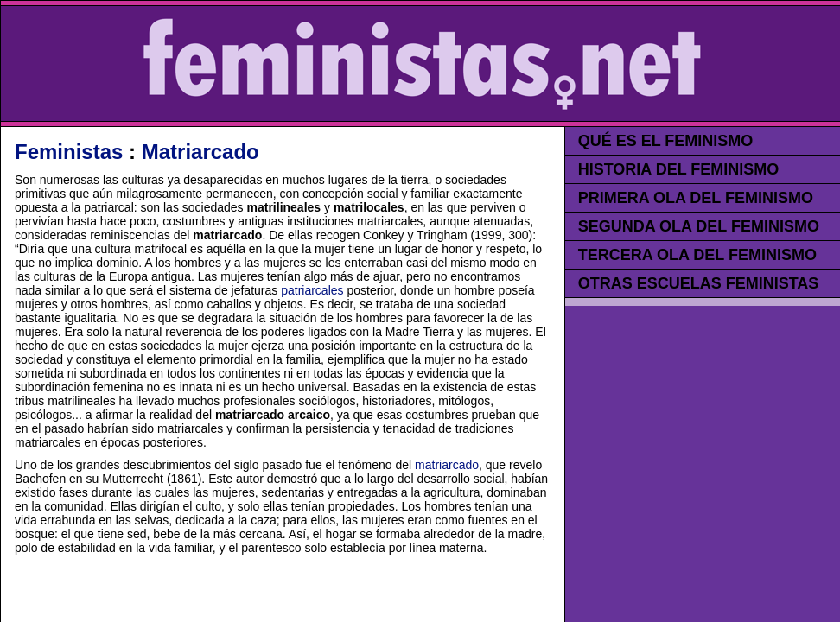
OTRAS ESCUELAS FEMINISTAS (699, 283)
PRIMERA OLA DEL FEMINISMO (696, 198)
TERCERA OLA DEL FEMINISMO (697, 255)
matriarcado (447, 465)
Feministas (69, 152)
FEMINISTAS (421, 63)
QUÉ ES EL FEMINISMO (666, 141)
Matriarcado (200, 152)
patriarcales (312, 290)
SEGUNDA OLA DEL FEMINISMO (699, 226)
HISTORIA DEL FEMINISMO (679, 169)
